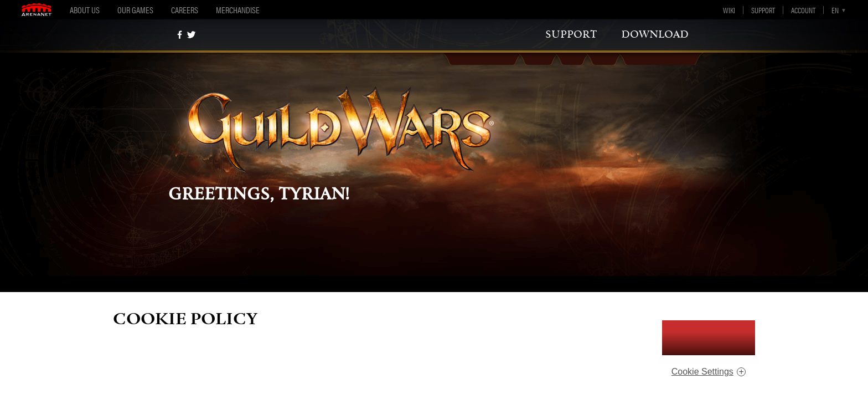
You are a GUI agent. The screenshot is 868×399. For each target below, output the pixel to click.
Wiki (729, 10)
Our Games (135, 10)
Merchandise (238, 10)
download (655, 34)
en (835, 10)
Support (763, 10)
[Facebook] (180, 35)
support (571, 34)
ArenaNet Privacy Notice (565, 358)
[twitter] (191, 35)
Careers (185, 10)
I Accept (709, 338)
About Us (85, 10)
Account (803, 10)
